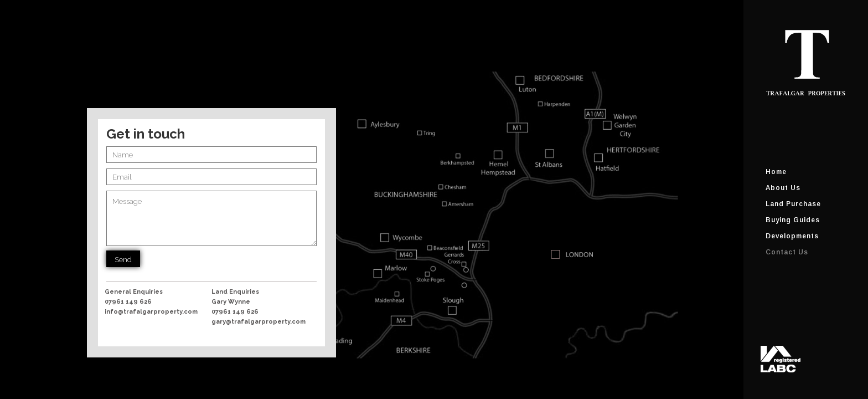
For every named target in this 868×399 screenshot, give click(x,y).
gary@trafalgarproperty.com (259, 322)
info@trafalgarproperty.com (151, 312)
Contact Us (787, 252)
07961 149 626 (128, 302)
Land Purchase (793, 204)
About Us (783, 188)
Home (776, 172)
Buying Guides (793, 220)
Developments (792, 236)
